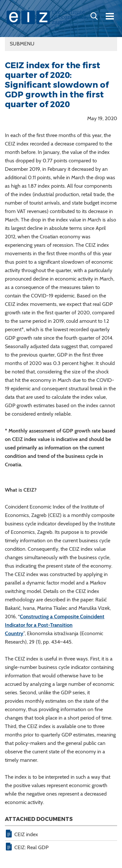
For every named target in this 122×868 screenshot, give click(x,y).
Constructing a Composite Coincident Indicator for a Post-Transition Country (55, 625)
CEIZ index (26, 834)
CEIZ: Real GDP (31, 847)
